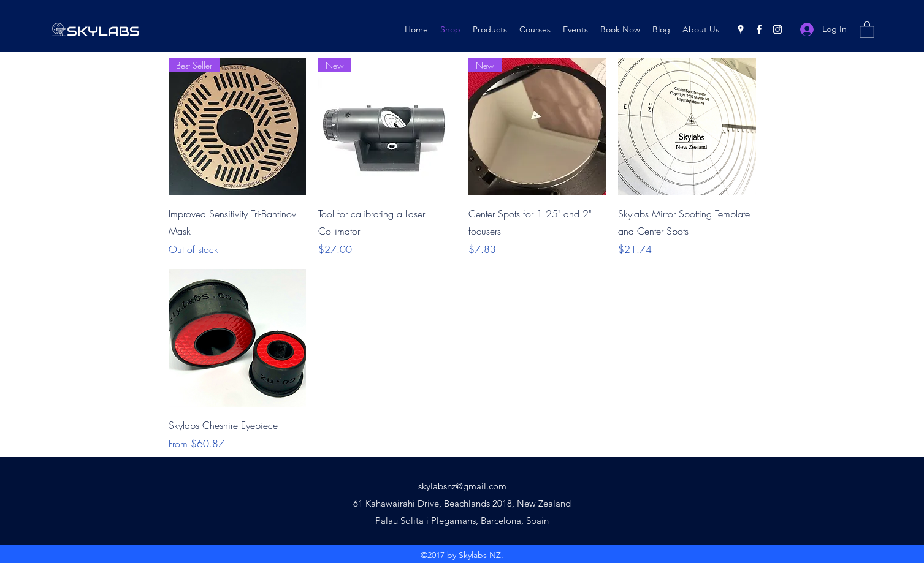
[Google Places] (741, 29)
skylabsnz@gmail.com (462, 486)
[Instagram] (777, 29)
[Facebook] (759, 29)
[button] (867, 29)
